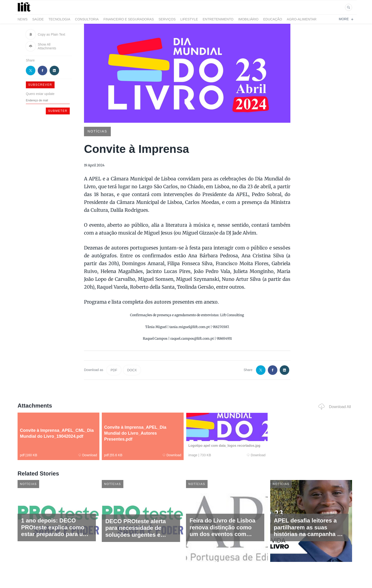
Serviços (167, 19)
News (23, 19)
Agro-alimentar (302, 19)
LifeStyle (189, 19)
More (346, 19)
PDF (114, 370)
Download (88, 455)
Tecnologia (59, 19)
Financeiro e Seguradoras (129, 19)
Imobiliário (248, 19)
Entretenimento (218, 19)
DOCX (132, 370)
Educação (273, 19)
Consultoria (87, 19)
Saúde (38, 19)
